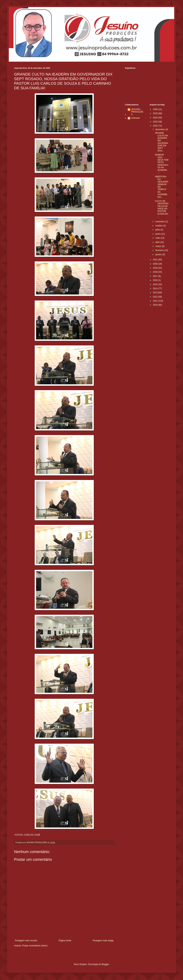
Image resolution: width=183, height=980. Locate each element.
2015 (156, 284)
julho (158, 230)
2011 (156, 301)
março (159, 246)
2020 (156, 264)
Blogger (105, 964)
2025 (156, 113)
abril (158, 242)
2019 (156, 268)
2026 (156, 109)
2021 (156, 260)
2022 (156, 126)
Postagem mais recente (26, 941)
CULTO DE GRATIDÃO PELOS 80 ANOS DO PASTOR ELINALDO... (162, 209)
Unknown (135, 118)
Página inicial (65, 941)
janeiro (159, 255)
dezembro (160, 129)
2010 (156, 305)
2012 (156, 297)
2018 (156, 272)
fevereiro (160, 250)
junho (158, 234)
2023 (156, 122)
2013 (156, 293)
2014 (156, 289)
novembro (160, 222)
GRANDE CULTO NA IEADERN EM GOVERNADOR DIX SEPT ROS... (161, 142)
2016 (156, 280)
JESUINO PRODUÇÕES (137, 112)
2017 (156, 276)
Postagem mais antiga (103, 941)
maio (158, 238)
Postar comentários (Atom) (35, 946)
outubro (159, 226)
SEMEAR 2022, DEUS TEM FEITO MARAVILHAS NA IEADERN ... (162, 164)
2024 (156, 118)
